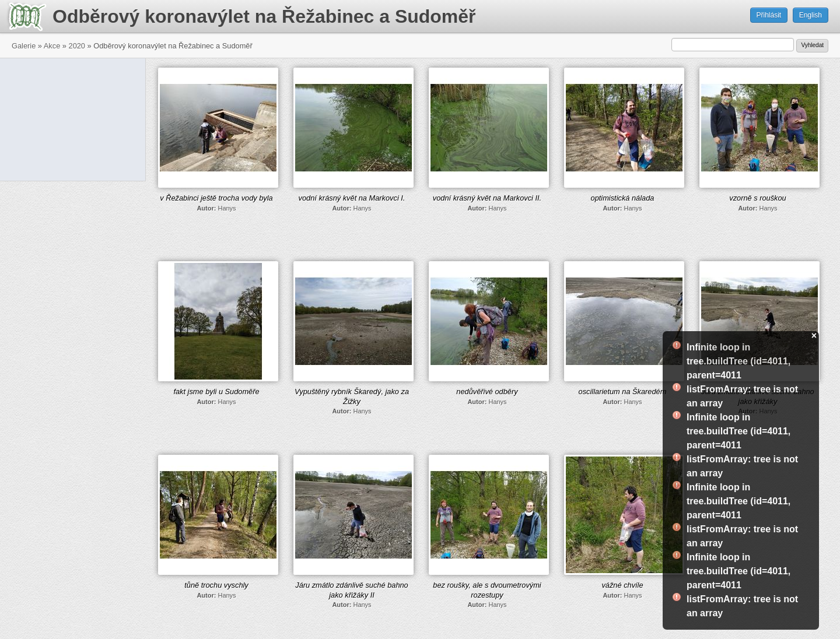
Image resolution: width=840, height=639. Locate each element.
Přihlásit (769, 15)
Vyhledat (812, 45)
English (811, 15)
